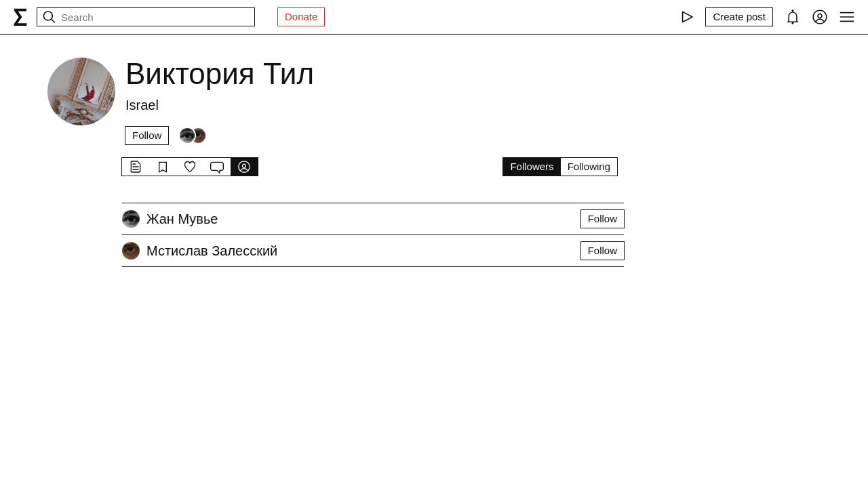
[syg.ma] (20, 17)
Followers (532, 166)
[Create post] (739, 17)
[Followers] (193, 136)
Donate (301, 17)
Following (589, 166)
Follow (147, 135)
